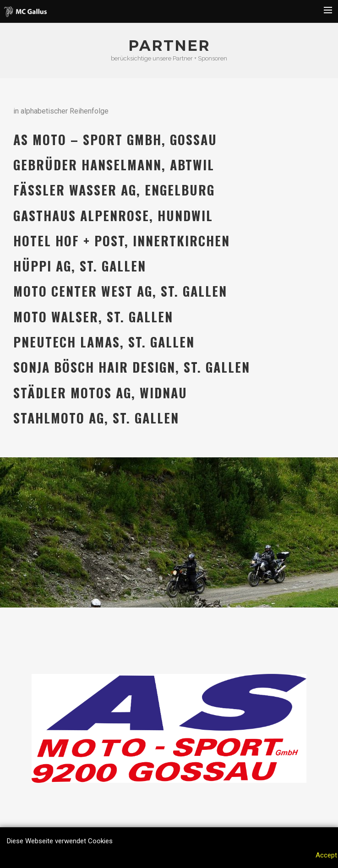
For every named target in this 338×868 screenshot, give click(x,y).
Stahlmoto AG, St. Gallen (96, 418)
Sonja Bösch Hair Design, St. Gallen (132, 367)
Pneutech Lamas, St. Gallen (104, 342)
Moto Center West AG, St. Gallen (120, 291)
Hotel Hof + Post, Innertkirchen (122, 241)
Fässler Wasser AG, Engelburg (114, 190)
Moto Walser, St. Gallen (93, 317)
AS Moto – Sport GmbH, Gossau (115, 139)
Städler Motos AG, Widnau (100, 393)
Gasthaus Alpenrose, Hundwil (113, 215)
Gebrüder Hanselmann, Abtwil (114, 165)
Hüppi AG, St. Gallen (80, 266)
